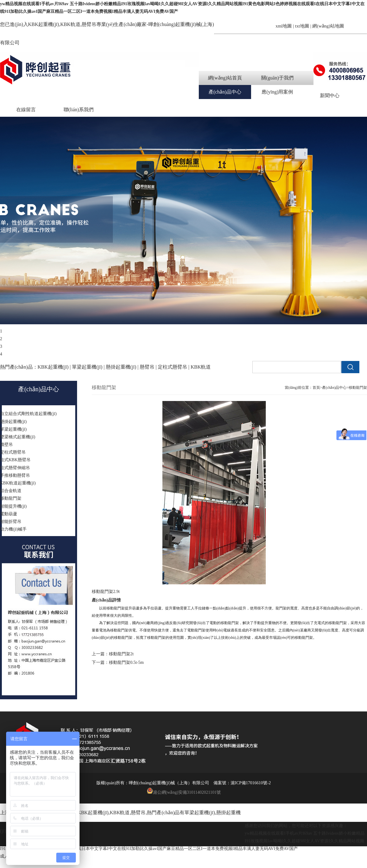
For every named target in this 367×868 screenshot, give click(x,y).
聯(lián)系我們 (79, 110)
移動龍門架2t (121, 654)
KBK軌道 (120, 813)
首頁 (316, 388)
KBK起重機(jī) (44, 24)
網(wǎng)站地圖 (328, 26)
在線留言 (26, 110)
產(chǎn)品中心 (225, 92)
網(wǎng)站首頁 (225, 78)
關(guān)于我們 (277, 78)
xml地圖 (284, 26)
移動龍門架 (358, 388)
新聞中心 (330, 96)
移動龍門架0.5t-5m (126, 662)
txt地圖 (302, 26)
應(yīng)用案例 (277, 92)
